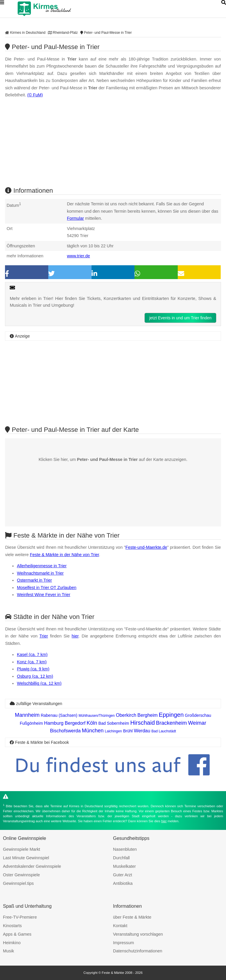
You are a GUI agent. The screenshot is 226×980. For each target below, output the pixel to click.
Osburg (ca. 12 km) (35, 676)
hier (75, 636)
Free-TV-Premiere (20, 917)
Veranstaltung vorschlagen (138, 934)
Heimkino (12, 943)
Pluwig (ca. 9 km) (33, 669)
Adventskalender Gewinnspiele (32, 866)
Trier (44, 636)
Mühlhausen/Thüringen (97, 716)
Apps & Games (17, 934)
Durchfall (121, 858)
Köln (92, 723)
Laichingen (113, 731)
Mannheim (27, 715)
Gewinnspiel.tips (18, 883)
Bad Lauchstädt (164, 731)
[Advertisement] (113, 383)
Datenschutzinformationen (138, 951)
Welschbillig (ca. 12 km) (39, 683)
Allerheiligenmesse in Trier (42, 566)
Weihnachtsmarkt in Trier (40, 573)
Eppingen (171, 715)
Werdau (142, 731)
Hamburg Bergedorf (65, 723)
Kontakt (120, 926)
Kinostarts (12, 926)
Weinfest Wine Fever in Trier (43, 595)
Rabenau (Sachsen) (59, 715)
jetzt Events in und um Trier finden (180, 318)
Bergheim (147, 715)
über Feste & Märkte (132, 917)
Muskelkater (124, 866)
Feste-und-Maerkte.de (146, 547)
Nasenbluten (125, 849)
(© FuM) (35, 95)
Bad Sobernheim (114, 723)
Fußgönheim (31, 723)
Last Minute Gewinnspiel (26, 858)
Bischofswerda (65, 731)
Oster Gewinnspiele (21, 875)
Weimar (197, 723)
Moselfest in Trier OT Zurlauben (46, 588)
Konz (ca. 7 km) (32, 662)
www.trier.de (78, 256)
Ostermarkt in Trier (34, 580)
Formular (75, 218)
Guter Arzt (123, 875)
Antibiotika (123, 883)
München (93, 731)
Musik (9, 951)
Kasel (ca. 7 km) (32, 655)
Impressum (123, 943)
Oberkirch (126, 715)
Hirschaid (143, 723)
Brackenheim (171, 723)
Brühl (128, 731)
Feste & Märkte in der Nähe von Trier (64, 555)
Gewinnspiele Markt (21, 849)
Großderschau (198, 715)
